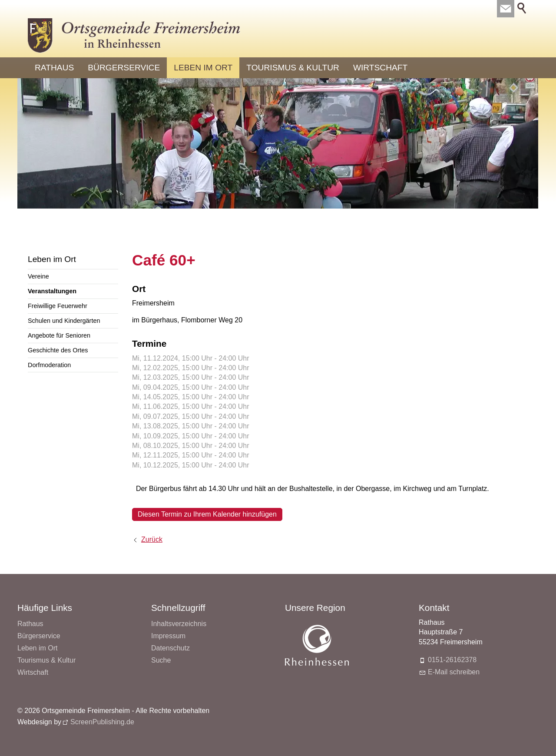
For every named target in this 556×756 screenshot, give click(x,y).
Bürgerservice (124, 68)
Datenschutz (170, 648)
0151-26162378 (452, 660)
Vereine (38, 276)
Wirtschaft (380, 68)
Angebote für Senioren (59, 335)
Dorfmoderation (49, 365)
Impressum (168, 636)
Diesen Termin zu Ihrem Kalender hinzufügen (207, 514)
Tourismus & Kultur (293, 68)
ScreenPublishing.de (102, 722)
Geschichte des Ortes (58, 350)
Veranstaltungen (52, 291)
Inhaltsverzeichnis (179, 624)
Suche (161, 660)
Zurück (152, 539)
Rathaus (54, 68)
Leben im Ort (203, 68)
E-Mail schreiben (454, 672)
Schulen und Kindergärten (64, 321)
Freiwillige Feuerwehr (58, 306)
